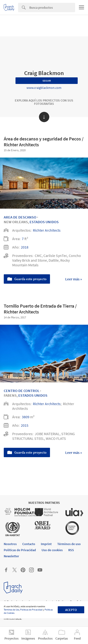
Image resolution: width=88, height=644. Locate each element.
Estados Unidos (44, 222)
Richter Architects (47, 230)
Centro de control (22, 391)
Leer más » (74, 279)
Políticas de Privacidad (31, 610)
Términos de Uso (11, 610)
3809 (26, 417)
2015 (25, 425)
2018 (25, 247)
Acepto (71, 610)
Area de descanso (20, 217)
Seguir (47, 81)
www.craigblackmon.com (44, 88)
